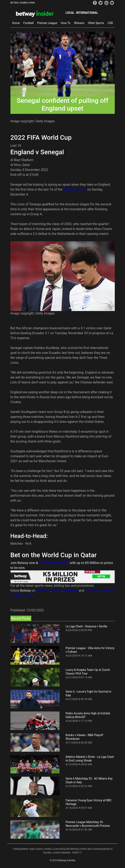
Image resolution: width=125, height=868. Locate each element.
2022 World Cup (75, 189)
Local (70, 13)
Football (28, 23)
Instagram (71, 591)
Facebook (43, 591)
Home (16, 23)
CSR (110, 23)
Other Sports (96, 23)
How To (66, 23)
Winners (79, 23)
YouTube (91, 591)
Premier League (47, 23)
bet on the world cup (54, 563)
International (87, 13)
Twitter (57, 591)
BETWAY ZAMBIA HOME (23, 3)
